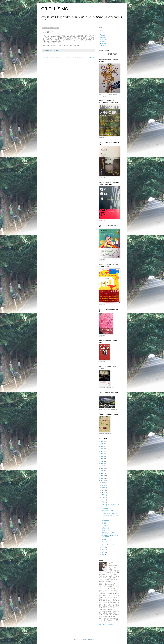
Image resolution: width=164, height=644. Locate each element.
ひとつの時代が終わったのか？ (111, 516)
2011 (102, 476)
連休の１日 (105, 539)
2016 (102, 464)
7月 (103, 495)
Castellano (103, 37)
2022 (102, 449)
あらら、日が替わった (108, 544)
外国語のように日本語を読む (110, 513)
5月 (103, 500)
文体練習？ (105, 526)
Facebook (103, 44)
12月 (104, 483)
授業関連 (103, 41)
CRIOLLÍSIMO (55, 9)
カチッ (104, 518)
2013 (102, 471)
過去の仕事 (103, 39)
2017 (102, 461)
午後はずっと (106, 528)
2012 (102, 473)
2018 (102, 459)
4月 (103, 547)
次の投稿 (45, 57)
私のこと (103, 35)
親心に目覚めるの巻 (108, 511)
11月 (104, 485)
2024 (102, 444)
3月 (103, 550)
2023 (102, 446)
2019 (102, 456)
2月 (103, 552)
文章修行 (104, 502)
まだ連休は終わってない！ (109, 533)
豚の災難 (104, 542)
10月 (104, 488)
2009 (102, 481)
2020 (102, 454)
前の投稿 (91, 57)
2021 (102, 451)
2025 (102, 442)
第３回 (104, 523)
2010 (102, 478)
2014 (102, 468)
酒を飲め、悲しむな (108, 530)
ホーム (68, 57)
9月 (103, 490)
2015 (102, 466)
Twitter (102, 46)
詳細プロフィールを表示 (106, 624)
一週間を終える (106, 508)
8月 (103, 493)
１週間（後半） (106, 521)
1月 (103, 554)
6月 (103, 497)
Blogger (91, 639)
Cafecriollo (114, 563)
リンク (102, 33)
